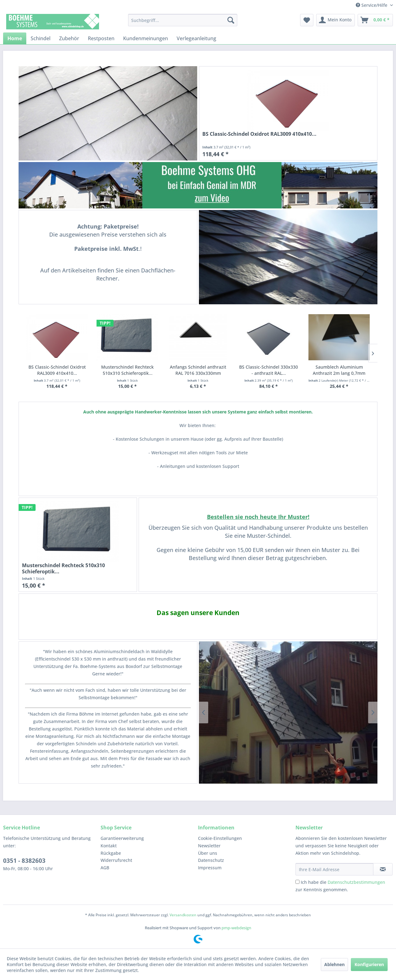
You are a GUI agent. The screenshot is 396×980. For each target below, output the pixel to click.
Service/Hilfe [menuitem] (372, 5)
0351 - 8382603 (24, 861)
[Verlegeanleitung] (196, 38)
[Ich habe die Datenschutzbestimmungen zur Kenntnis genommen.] (297, 882)
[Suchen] (231, 20)
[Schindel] (41, 38)
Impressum (210, 868)
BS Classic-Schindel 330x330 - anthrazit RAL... (269, 370)
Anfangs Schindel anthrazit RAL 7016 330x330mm (198, 370)
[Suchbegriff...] (183, 20)
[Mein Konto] (336, 20)
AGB (105, 868)
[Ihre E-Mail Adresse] (334, 869)
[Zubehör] (69, 38)
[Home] (15, 38)
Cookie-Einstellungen (220, 838)
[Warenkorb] (375, 20)
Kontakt (109, 846)
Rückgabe (111, 853)
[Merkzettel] (307, 20)
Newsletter (209, 846)
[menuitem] (183, 20)
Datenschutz (211, 860)
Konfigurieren (369, 964)
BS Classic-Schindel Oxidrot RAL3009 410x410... (259, 134)
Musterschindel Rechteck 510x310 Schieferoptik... (127, 370)
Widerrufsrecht (116, 860)
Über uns (208, 853)
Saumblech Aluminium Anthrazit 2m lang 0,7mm (339, 370)
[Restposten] (101, 38)
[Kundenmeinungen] (146, 38)
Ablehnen (334, 964)
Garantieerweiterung (122, 838)
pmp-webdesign (236, 928)
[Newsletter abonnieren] (383, 869)
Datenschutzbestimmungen (356, 882)
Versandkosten (183, 915)
